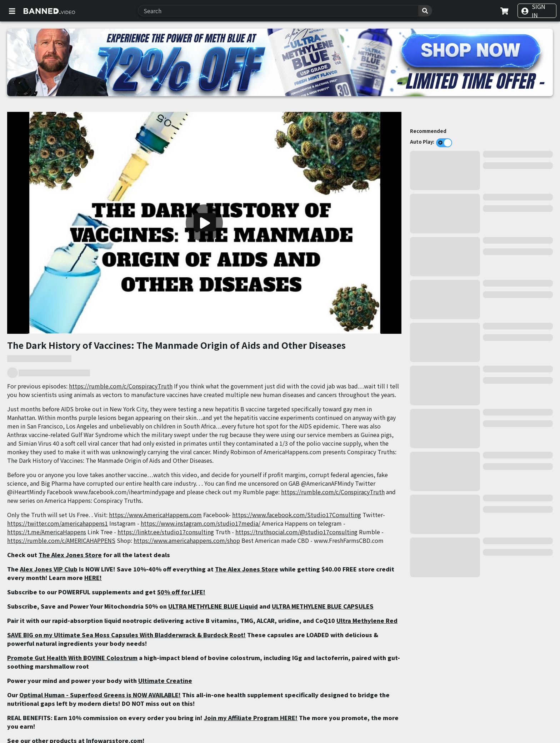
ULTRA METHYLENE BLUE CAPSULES (323, 606)
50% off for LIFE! (181, 592)
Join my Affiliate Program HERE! (251, 718)
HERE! (93, 578)
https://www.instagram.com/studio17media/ (201, 523)
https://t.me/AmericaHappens (47, 532)
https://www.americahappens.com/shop (187, 540)
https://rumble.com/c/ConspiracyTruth (121, 386)
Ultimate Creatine (165, 680)
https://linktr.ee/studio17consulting (166, 532)
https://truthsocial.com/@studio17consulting (296, 532)
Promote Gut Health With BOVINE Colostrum (72, 658)
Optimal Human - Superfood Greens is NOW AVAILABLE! (100, 695)
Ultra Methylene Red (367, 620)
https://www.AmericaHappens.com (155, 515)
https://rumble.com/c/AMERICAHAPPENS (61, 540)
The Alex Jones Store (70, 555)
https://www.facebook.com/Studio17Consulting (297, 515)
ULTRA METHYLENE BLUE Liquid (213, 606)
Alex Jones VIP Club (49, 569)
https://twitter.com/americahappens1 (57, 523)
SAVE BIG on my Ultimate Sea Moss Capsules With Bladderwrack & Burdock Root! (126, 635)
